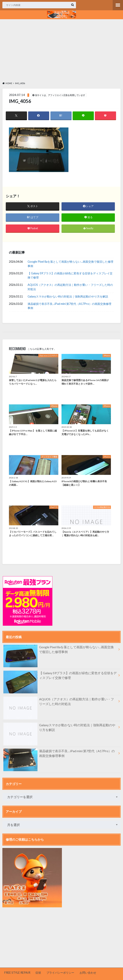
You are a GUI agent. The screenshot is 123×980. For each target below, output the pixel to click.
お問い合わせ (88, 973)
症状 (38, 973)
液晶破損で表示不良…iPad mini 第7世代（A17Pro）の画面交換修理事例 (69, 306)
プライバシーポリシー (60, 973)
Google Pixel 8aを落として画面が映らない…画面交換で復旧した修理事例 (70, 264)
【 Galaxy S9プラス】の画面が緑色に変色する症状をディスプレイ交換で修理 (70, 275)
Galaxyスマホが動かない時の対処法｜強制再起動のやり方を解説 (68, 296)
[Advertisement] (61, 50)
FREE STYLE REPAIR (17, 973)
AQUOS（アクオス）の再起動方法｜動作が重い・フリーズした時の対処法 (70, 287)
